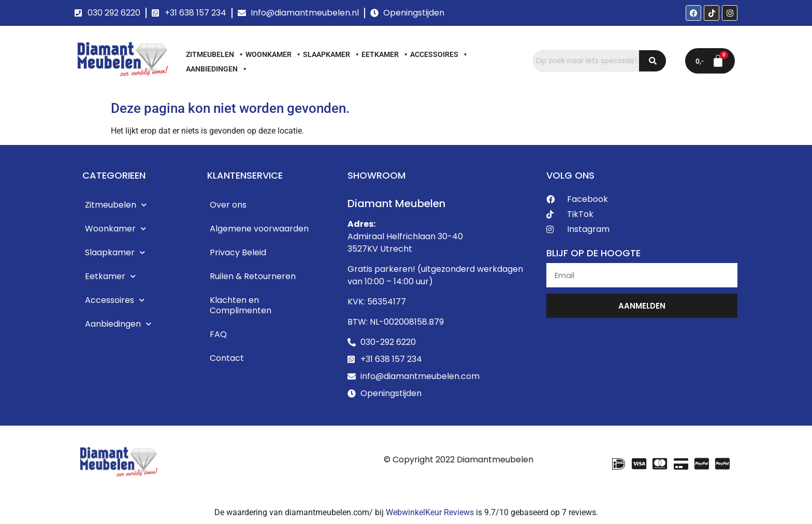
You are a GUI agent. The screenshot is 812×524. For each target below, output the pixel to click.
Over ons (228, 205)
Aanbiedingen (217, 69)
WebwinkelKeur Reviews (430, 512)
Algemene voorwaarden (259, 229)
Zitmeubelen (215, 54)
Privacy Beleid (238, 252)
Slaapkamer (332, 54)
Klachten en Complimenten (241, 305)
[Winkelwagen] (710, 61)
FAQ (218, 334)
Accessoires (439, 54)
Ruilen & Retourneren (253, 276)
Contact (227, 358)
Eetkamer (385, 54)
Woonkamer (274, 54)
